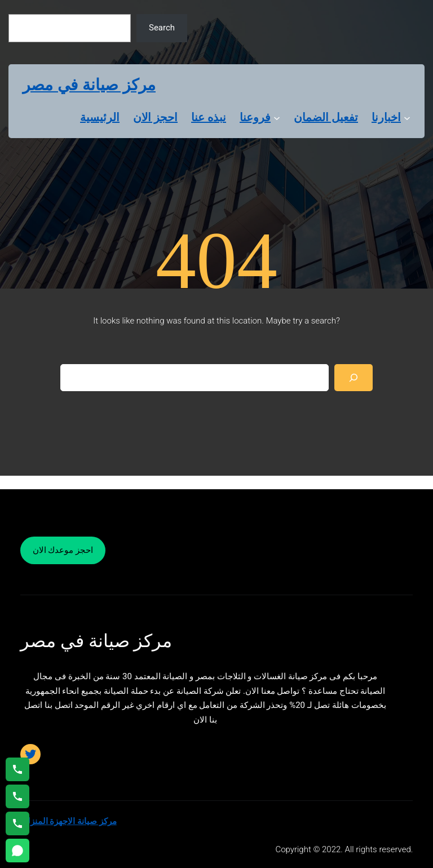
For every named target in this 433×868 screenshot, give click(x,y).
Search (162, 28)
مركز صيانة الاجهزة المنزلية (69, 821)
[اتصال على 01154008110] (17, 769)
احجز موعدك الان (63, 550)
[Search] (354, 378)
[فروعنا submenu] (277, 117)
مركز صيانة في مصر (89, 85)
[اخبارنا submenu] (407, 117)
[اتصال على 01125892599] (17, 823)
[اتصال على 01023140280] (17, 796)
